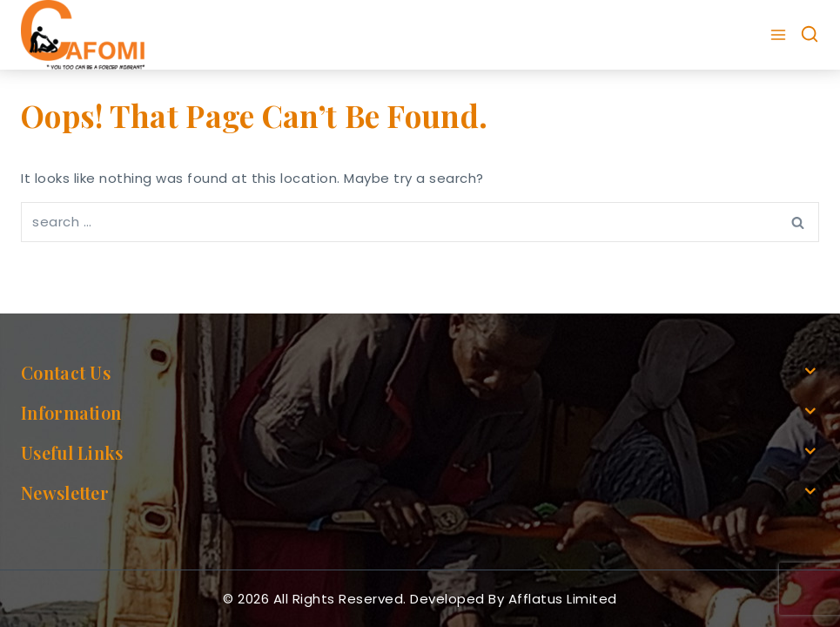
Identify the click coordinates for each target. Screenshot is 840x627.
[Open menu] (780, 35)
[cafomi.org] (83, 35)
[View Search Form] (810, 35)
